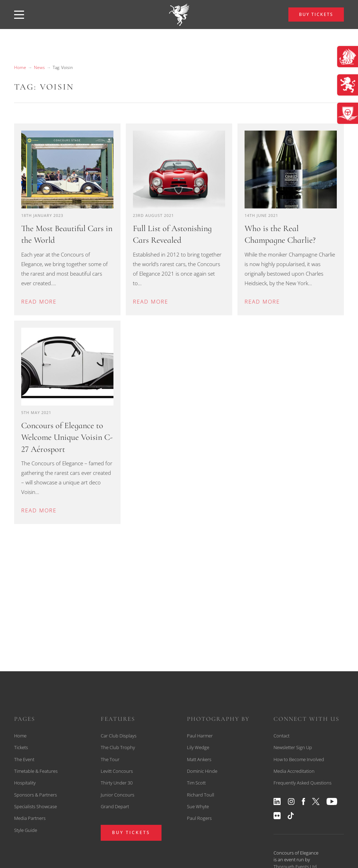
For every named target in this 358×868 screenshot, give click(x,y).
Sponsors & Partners (36, 795)
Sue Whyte (198, 806)
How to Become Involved (299, 759)
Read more (39, 301)
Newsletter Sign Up (293, 747)
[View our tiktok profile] (291, 816)
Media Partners (30, 818)
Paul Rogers (199, 818)
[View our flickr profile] (277, 816)
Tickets (21, 747)
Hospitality (25, 783)
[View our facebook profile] (303, 801)
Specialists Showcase (36, 806)
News (39, 67)
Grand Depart (115, 806)
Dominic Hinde (202, 771)
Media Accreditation (294, 771)
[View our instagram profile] (291, 801)
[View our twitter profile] (316, 801)
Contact (281, 736)
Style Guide (26, 830)
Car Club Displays (119, 736)
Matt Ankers (199, 759)
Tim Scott (196, 783)
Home (20, 67)
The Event (24, 759)
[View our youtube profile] (332, 801)
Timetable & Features (36, 771)
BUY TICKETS (316, 14)
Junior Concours (118, 795)
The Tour (110, 759)
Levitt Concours (117, 771)
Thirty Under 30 (117, 783)
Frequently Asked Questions (303, 783)
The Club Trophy (118, 747)
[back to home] (179, 15)
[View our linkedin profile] (277, 801)
